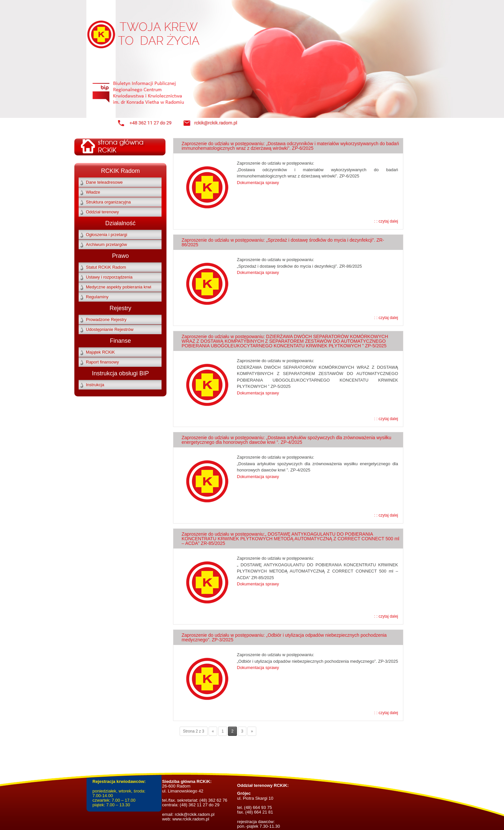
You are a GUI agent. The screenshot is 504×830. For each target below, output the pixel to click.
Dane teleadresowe (104, 182)
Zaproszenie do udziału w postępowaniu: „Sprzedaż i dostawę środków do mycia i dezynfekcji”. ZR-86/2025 (283, 242)
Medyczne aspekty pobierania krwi (119, 287)
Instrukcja (95, 385)
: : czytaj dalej (386, 221)
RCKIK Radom (120, 171)
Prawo (120, 256)
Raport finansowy (102, 362)
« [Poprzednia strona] (213, 731)
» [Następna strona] (252, 731)
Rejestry (120, 308)
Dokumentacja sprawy (258, 183)
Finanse (120, 341)
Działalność (120, 223)
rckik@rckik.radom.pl (194, 814)
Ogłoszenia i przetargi (107, 235)
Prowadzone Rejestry (106, 320)
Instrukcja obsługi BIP (120, 373)
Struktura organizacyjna (108, 202)
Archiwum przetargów (106, 244)
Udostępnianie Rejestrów (110, 329)
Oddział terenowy (102, 212)
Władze (93, 192)
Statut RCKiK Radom (106, 267)
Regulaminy (97, 297)
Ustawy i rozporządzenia (109, 277)
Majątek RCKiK (100, 352)
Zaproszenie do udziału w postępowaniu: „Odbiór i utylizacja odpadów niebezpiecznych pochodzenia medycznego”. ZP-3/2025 (284, 637)
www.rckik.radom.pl (191, 819)
